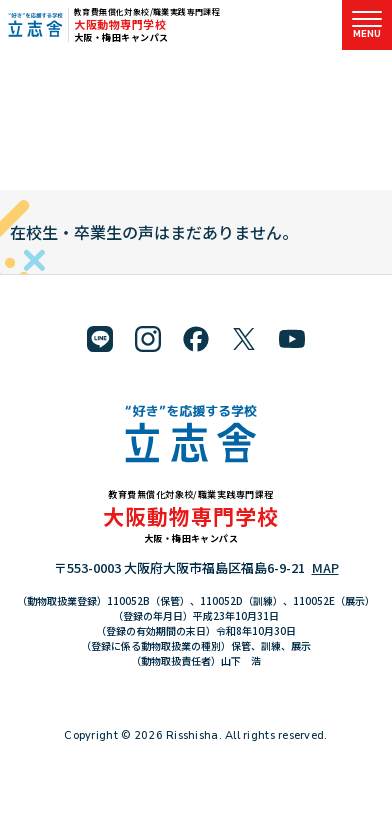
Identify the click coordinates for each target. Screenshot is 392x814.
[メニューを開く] (367, 25)
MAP (325, 567)
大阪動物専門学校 (120, 24)
